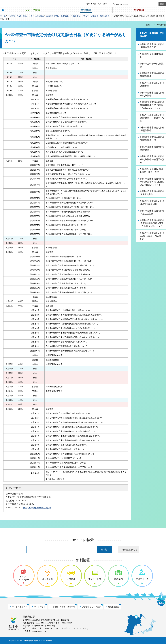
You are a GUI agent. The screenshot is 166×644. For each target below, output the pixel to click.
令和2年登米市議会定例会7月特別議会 (152, 129)
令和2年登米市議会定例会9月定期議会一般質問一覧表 (152, 159)
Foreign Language (120, 4)
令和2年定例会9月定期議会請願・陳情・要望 (152, 171)
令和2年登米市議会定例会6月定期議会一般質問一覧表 (152, 118)
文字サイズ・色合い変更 (97, 4)
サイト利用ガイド (20, 607)
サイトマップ (40, 607)
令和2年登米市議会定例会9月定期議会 (152, 148)
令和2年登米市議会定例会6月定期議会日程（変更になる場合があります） (152, 105)
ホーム (3, 16)
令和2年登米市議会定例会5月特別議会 (152, 84)
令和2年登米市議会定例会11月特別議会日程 (152, 202)
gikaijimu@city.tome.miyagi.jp (37, 507)
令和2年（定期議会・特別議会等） (97, 16)
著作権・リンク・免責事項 (64, 607)
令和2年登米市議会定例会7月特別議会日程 (152, 139)
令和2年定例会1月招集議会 (152, 56)
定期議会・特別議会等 (71, 16)
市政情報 (12, 16)
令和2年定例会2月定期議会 (152, 65)
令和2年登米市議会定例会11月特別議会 (152, 193)
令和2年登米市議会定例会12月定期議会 (152, 212)
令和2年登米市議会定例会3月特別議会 (152, 75)
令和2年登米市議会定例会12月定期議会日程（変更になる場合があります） (152, 223)
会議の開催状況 (53, 16)
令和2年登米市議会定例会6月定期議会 (152, 94)
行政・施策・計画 (25, 16)
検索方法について (130, 550)
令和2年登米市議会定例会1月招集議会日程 (152, 46)
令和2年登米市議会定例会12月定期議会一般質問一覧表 (152, 236)
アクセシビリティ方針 (91, 607)
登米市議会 (39, 16)
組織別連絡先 (114, 607)
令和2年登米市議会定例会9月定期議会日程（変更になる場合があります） (152, 182)
